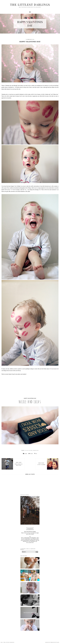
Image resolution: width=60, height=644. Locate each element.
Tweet (31, 454)
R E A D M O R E (30, 543)
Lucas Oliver (29, 450)
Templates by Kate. (55, 642)
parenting (36, 450)
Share (25, 454)
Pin (36, 454)
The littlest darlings (30, 5)
